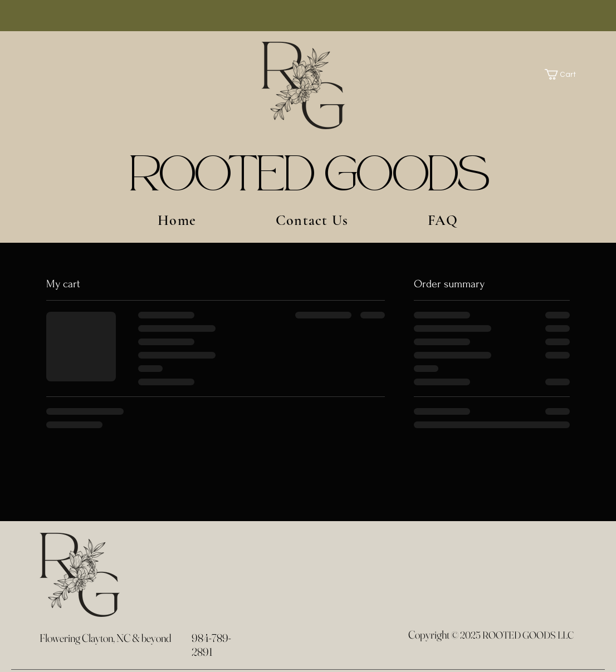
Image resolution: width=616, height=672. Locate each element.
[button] (566, 74)
